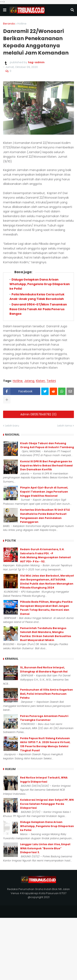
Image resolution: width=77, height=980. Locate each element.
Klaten (40, 381)
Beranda (9, 24)
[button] (5, 10)
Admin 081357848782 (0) (38, 414)
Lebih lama (65, 426)
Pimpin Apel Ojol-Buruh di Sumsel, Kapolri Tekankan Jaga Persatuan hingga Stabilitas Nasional (44, 492)
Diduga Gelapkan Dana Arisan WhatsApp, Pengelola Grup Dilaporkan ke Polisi (40, 284)
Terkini (51, 381)
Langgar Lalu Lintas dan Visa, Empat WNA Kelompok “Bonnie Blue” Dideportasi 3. (45, 848)
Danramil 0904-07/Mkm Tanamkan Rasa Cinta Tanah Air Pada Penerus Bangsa (38, 309)
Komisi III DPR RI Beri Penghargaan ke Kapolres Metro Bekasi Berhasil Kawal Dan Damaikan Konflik (46, 465)
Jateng (29, 381)
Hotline (22, 24)
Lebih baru (12, 426)
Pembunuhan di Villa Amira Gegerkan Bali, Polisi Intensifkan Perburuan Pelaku (47, 694)
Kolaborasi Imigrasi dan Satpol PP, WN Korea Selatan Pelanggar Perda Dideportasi (47, 804)
